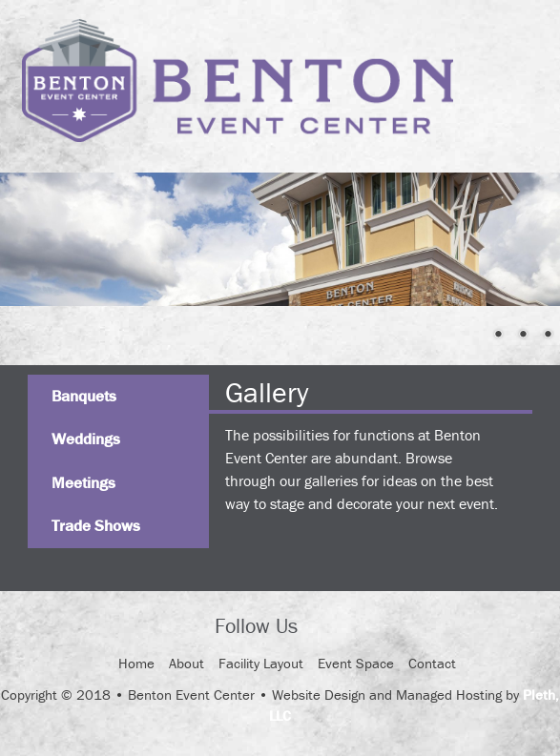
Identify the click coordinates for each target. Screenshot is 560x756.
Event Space (356, 663)
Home (136, 663)
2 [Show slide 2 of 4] (498, 336)
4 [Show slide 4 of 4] (548, 336)
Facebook (329, 627)
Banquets (84, 396)
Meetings (83, 482)
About (187, 663)
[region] (280, 239)
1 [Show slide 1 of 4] (473, 336)
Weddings (86, 439)
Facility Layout (261, 663)
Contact (432, 663)
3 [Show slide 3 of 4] (523, 336)
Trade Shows (96, 525)
